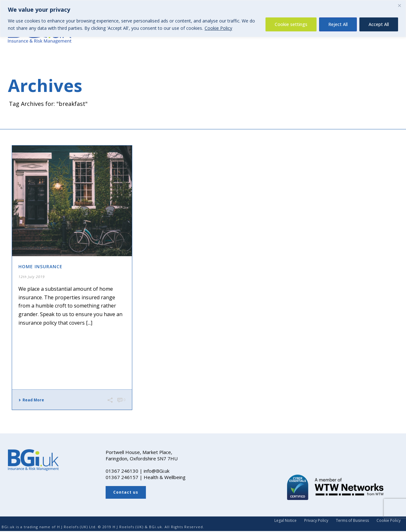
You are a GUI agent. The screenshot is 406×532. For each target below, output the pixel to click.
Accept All (379, 24)
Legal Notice (285, 521)
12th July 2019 (32, 277)
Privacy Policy (316, 521)
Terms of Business (352, 521)
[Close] (399, 5)
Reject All (338, 24)
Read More (31, 400)
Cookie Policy (218, 28)
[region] (203, 19)
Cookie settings (291, 24)
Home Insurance (40, 266)
